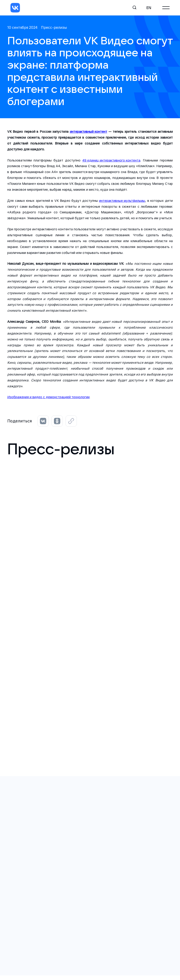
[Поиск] (135, 8)
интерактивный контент (89, 131)
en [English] (149, 8)
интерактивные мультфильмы (122, 201)
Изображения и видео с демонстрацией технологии (48, 397)
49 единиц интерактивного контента (111, 160)
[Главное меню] (166, 8)
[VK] (15, 8)
